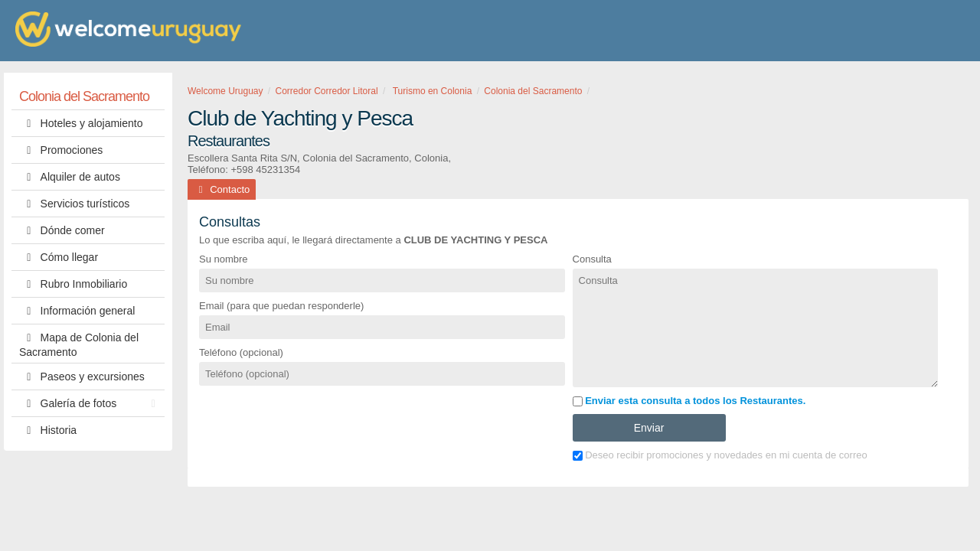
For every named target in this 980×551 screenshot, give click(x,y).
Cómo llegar (59, 257)
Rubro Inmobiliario (73, 284)
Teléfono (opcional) (241, 352)
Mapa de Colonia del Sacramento (79, 344)
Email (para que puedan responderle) (281, 306)
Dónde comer (62, 230)
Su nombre (224, 259)
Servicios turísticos (74, 204)
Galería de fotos (91, 403)
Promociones (61, 150)
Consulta (592, 259)
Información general (77, 311)
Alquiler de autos (70, 177)
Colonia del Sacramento (84, 96)
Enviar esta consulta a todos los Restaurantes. (689, 401)
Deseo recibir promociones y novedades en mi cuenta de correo (720, 455)
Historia (48, 430)
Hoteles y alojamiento (81, 123)
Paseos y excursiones (82, 377)
